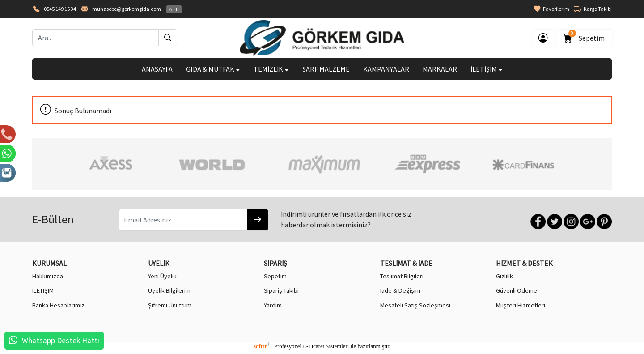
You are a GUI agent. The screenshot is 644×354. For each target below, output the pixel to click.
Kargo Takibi (593, 9)
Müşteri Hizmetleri (521, 305)
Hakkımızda (48, 276)
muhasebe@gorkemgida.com (127, 9)
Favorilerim (552, 9)
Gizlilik (504, 276)
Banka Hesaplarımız (58, 305)
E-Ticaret (314, 346)
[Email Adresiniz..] (183, 220)
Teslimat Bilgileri (402, 276)
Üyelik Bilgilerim (169, 290)
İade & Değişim (400, 290)
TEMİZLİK (271, 69)
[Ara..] (95, 38)
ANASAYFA (157, 69)
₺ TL (174, 9)
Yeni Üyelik (162, 276)
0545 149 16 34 (60, 9)
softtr (262, 346)
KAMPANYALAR (386, 69)
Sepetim (585, 36)
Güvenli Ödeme (517, 290)
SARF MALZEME (326, 69)
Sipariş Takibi (281, 290)
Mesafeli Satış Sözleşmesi (415, 305)
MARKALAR (440, 69)
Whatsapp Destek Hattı (61, 341)
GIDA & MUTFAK (213, 69)
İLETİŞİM (487, 69)
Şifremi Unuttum (170, 305)
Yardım (273, 305)
